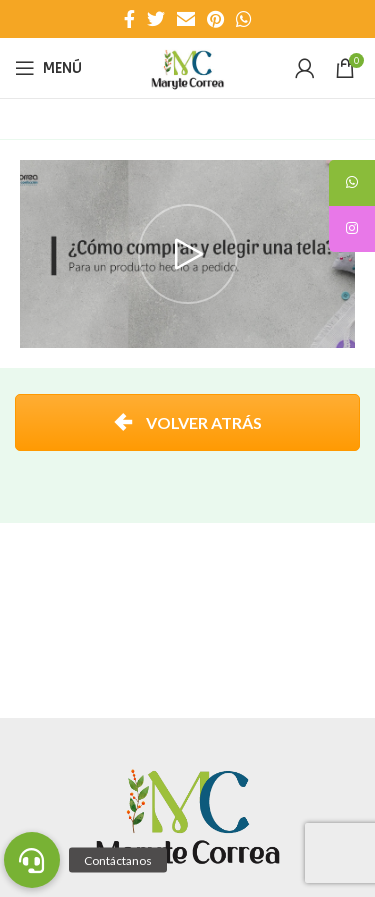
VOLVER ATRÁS (187, 422)
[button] (32, 860)
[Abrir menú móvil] (48, 68)
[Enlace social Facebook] (129, 19)
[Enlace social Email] (186, 19)
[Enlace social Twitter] (156, 19)
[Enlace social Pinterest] (215, 19)
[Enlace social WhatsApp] (244, 19)
